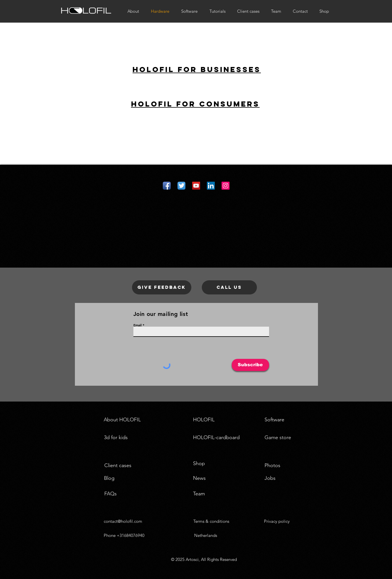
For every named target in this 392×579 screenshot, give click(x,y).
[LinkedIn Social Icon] (211, 186)
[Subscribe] (250, 365)
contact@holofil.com (123, 521)
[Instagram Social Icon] (226, 186)
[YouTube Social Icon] (196, 186)
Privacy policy (277, 521)
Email (137, 325)
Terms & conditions (211, 521)
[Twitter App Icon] (181, 186)
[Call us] (229, 287)
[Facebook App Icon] (167, 186)
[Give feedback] (162, 287)
